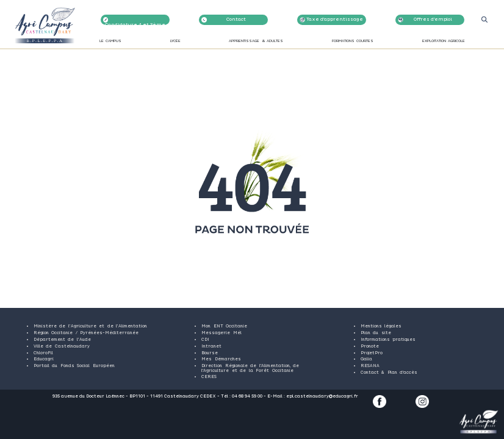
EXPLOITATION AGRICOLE (444, 41)
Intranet (211, 346)
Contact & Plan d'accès (389, 373)
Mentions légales (381, 326)
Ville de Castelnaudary (62, 346)
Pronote (370, 346)
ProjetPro (372, 353)
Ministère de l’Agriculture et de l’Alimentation (90, 326)
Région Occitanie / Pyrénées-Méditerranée (86, 333)
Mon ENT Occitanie (224, 326)
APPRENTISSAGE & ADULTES (256, 41)
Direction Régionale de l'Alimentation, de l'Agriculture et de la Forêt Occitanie (250, 368)
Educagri (44, 359)
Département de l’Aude (62, 340)
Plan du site (376, 333)
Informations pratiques (388, 340)
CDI (205, 340)
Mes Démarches (221, 359)
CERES (209, 377)
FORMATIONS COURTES (353, 41)
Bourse (210, 353)
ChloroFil (43, 353)
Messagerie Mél (221, 333)
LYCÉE (175, 41)
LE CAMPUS (110, 41)
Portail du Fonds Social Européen (74, 366)
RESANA (370, 366)
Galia (366, 359)
